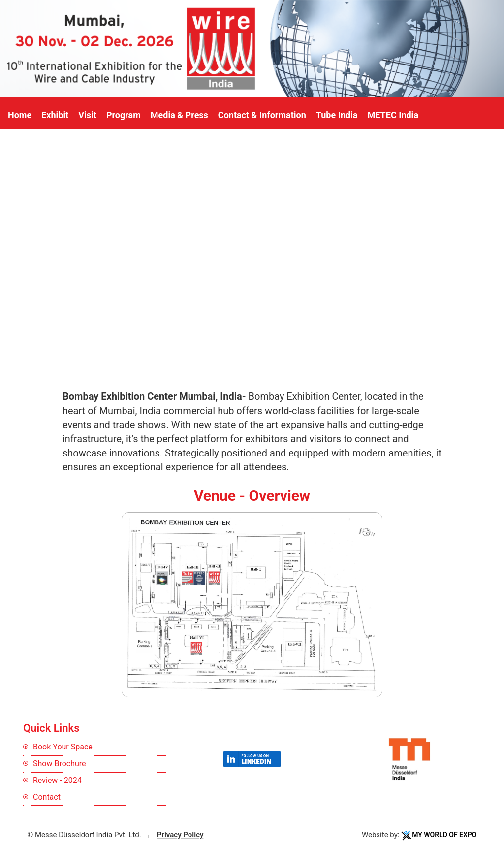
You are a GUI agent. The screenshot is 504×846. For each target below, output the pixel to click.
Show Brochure (60, 764)
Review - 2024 (57, 780)
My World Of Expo (444, 835)
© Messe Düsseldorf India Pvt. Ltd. (84, 835)
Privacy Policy (180, 835)
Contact (47, 797)
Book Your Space (63, 747)
